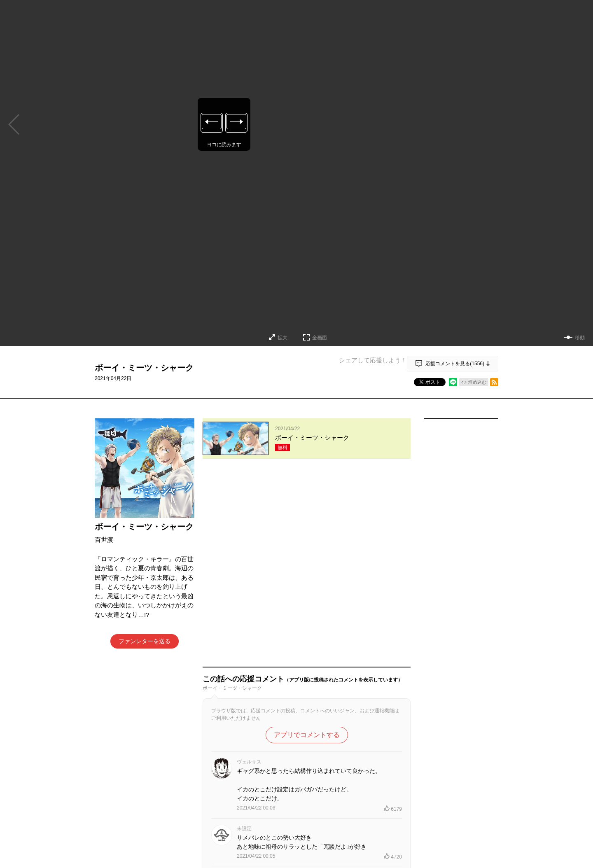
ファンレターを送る (145, 641)
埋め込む (477, 382)
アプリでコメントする (307, 543)
